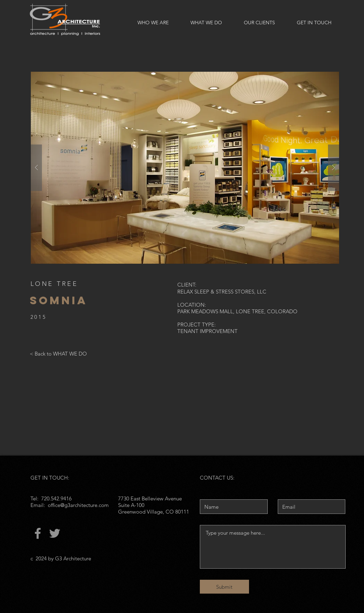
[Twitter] (55, 533)
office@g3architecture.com (78, 505)
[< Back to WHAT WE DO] (58, 353)
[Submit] (224, 587)
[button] (185, 168)
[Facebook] (38, 533)
